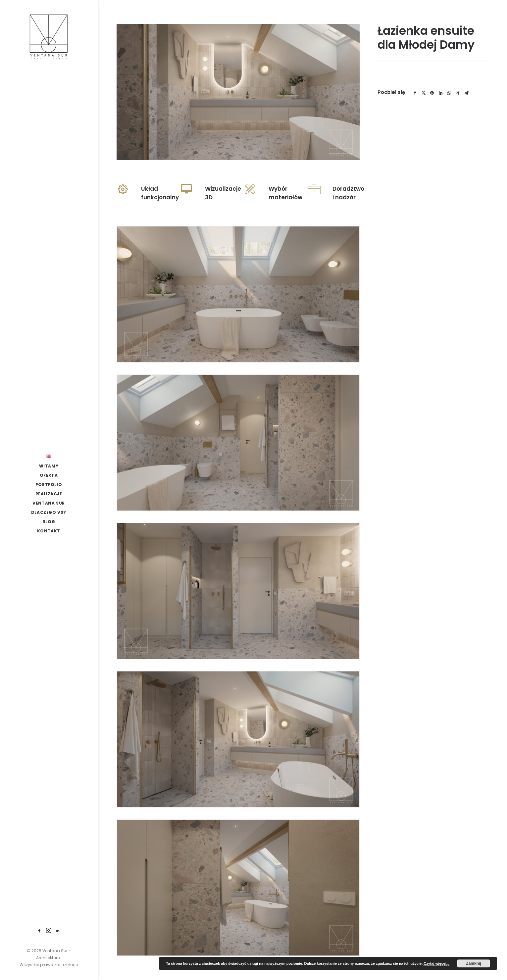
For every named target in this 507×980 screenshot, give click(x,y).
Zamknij (473, 963)
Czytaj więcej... (436, 963)
